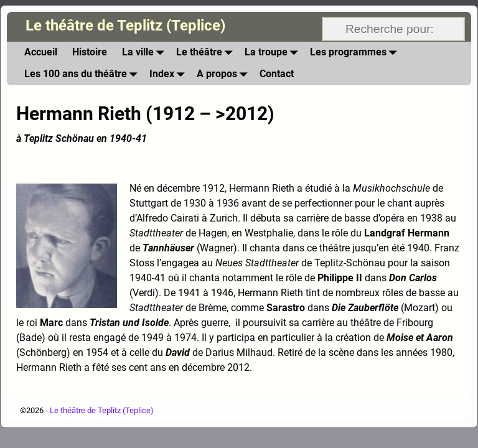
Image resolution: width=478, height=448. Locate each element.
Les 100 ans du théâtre (83, 74)
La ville (145, 53)
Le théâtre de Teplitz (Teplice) (125, 26)
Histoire (90, 52)
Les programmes (356, 53)
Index (169, 74)
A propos (224, 74)
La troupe (274, 53)
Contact (277, 74)
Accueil (41, 52)
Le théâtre (207, 53)
